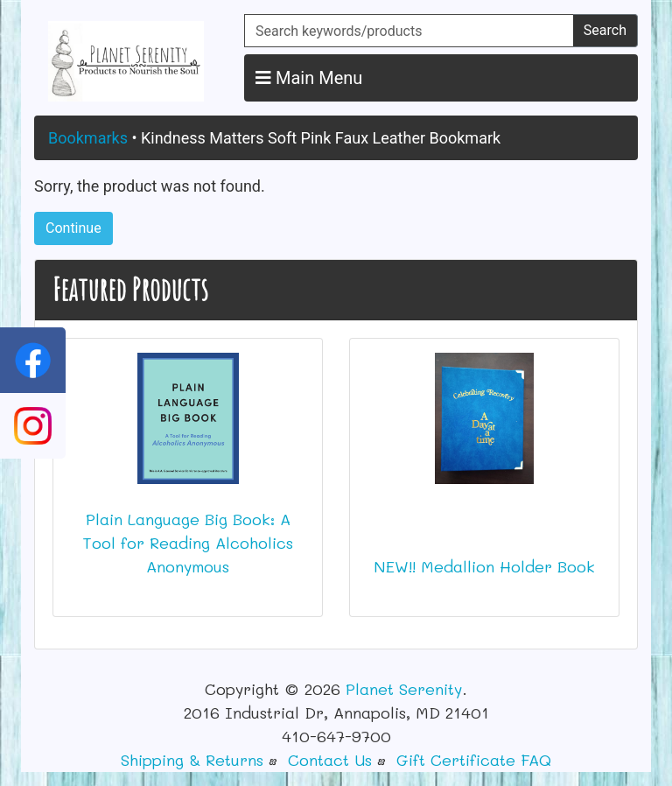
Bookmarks (88, 138)
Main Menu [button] (309, 78)
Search (605, 30)
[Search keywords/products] (409, 31)
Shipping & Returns (192, 760)
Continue (73, 228)
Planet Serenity (404, 689)
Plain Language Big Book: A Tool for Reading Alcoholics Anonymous (188, 543)
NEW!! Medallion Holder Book (484, 566)
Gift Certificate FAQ (474, 760)
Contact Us (330, 760)
